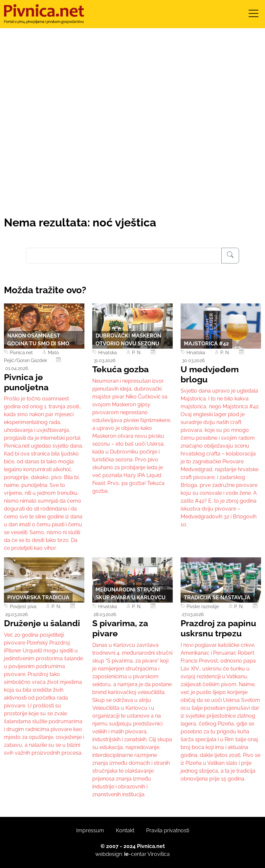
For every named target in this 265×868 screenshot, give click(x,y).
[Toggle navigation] (254, 16)
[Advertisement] (132, 167)
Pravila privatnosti (168, 830)
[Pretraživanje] (230, 256)
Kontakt (125, 830)
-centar (135, 854)
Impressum (90, 830)
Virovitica (159, 854)
